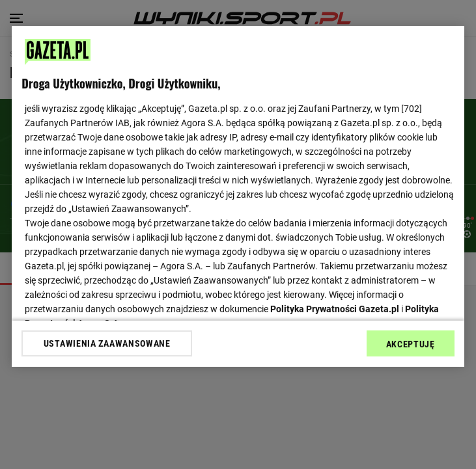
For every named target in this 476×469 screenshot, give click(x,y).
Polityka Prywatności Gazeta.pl (335, 309)
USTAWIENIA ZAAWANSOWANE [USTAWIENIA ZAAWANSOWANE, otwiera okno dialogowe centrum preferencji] (107, 343)
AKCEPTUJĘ (411, 344)
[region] (238, 196)
